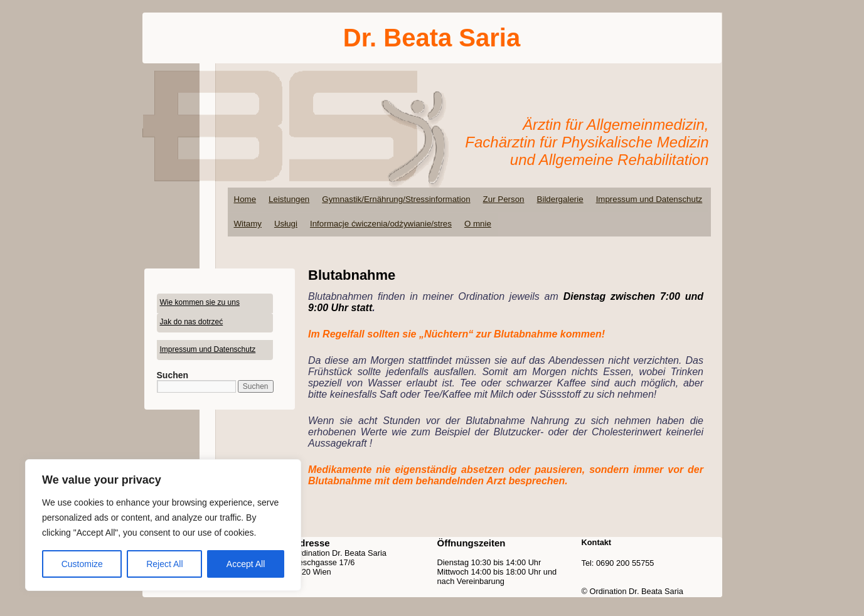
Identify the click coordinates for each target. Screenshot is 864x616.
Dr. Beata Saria (432, 38)
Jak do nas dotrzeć (192, 322)
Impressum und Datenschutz (649, 199)
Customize (82, 564)
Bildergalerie (560, 199)
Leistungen (289, 199)
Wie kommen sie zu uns (200, 302)
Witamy (248, 224)
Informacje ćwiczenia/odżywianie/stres (381, 224)
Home (245, 199)
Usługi (286, 224)
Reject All (164, 564)
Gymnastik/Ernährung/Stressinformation (396, 199)
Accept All (246, 564)
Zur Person (504, 199)
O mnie (478, 224)
